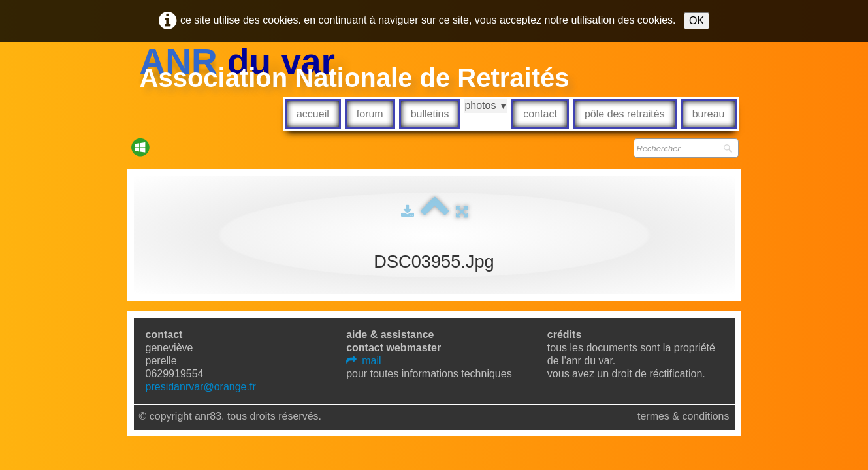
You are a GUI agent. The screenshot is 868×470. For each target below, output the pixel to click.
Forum (370, 114)
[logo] (355, 70)
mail (363, 361)
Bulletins (430, 114)
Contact (540, 114)
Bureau (709, 114)
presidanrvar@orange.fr (201, 387)
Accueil (313, 114)
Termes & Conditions (683, 416)
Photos (486, 105)
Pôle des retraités (625, 114)
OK (697, 21)
